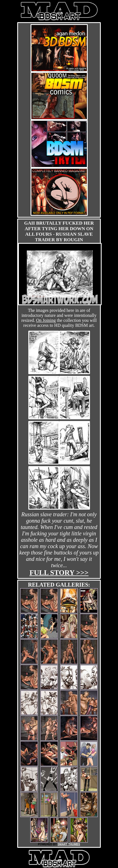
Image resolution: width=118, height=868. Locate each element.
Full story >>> (59, 573)
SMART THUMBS (69, 844)
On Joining (46, 320)
